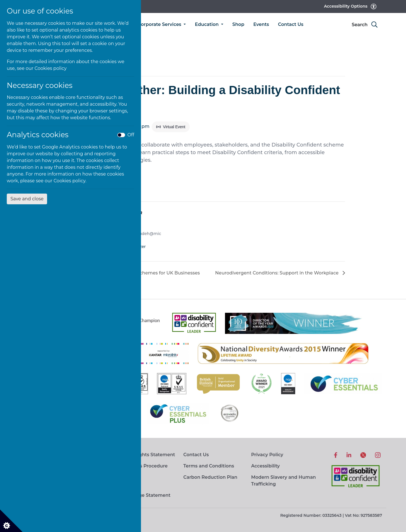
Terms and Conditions (209, 466)
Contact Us (291, 24)
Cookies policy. (70, 181)
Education (207, 24)
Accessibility (266, 466)
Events (261, 24)
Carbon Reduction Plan (210, 477)
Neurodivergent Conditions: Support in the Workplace (277, 273)
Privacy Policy (267, 455)
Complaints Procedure (142, 466)
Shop (238, 24)
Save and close (27, 199)
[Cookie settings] (11, 521)
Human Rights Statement (145, 455)
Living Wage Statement (143, 495)
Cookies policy (51, 68)
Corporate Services (160, 24)
